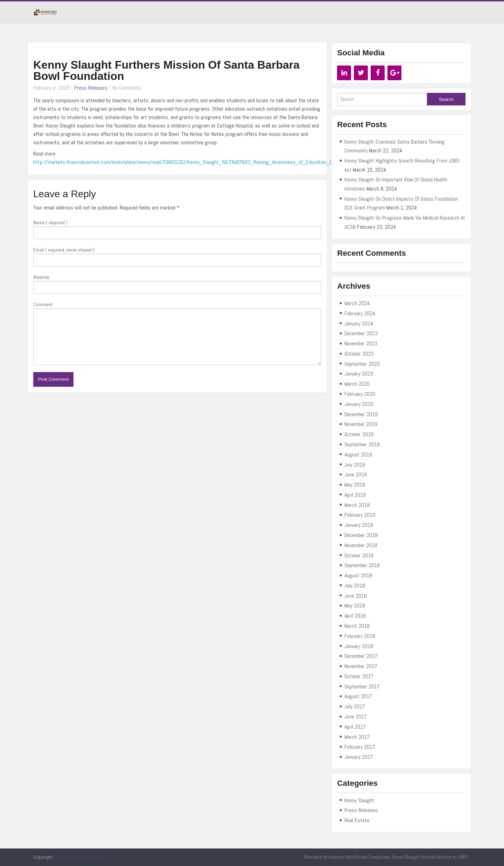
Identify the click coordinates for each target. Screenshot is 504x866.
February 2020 (360, 394)
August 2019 (358, 455)
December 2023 (361, 333)
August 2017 (358, 696)
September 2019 (362, 444)
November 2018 (361, 545)
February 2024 (360, 313)
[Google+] (394, 73)
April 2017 (355, 727)
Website (41, 277)
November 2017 (361, 666)
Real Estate (357, 820)
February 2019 (360, 515)
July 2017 (355, 706)
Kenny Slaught (359, 800)
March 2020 (357, 384)
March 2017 (357, 737)
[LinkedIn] (344, 73)
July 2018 (355, 586)
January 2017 (359, 757)
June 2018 (356, 596)
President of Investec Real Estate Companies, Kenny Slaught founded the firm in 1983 (386, 857)
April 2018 (355, 616)
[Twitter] (361, 73)
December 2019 (361, 414)
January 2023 (359, 374)
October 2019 (359, 434)
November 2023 (361, 343)
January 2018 (359, 646)
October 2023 (359, 354)
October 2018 (359, 555)
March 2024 (357, 303)
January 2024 (359, 324)
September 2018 (362, 565)
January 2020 (359, 404)
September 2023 (362, 364)
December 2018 (361, 535)
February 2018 (360, 636)
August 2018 (358, 575)
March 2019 (357, 505)
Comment (43, 304)
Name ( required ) (50, 222)
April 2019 (355, 495)
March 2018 (357, 626)
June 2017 (356, 717)
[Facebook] (378, 73)
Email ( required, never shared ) (64, 250)
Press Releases (91, 88)
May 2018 (355, 606)
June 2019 (356, 475)
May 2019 (355, 485)
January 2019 (359, 525)
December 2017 (361, 656)
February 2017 (360, 747)
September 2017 (362, 686)
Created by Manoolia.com (79, 857)
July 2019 (355, 465)
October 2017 (359, 676)
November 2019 (361, 424)
